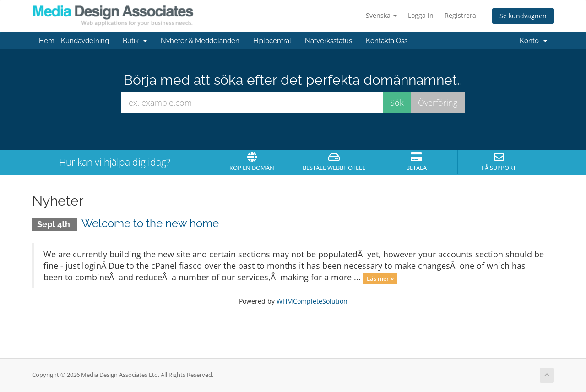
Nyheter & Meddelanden (200, 41)
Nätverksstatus (328, 41)
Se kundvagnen (523, 16)
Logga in (421, 15)
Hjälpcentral (272, 41)
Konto (533, 41)
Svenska (381, 15)
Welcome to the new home (150, 223)
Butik (135, 41)
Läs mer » (380, 278)
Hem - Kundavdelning (74, 41)
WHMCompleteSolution (312, 301)
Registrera (460, 15)
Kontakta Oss (387, 41)
